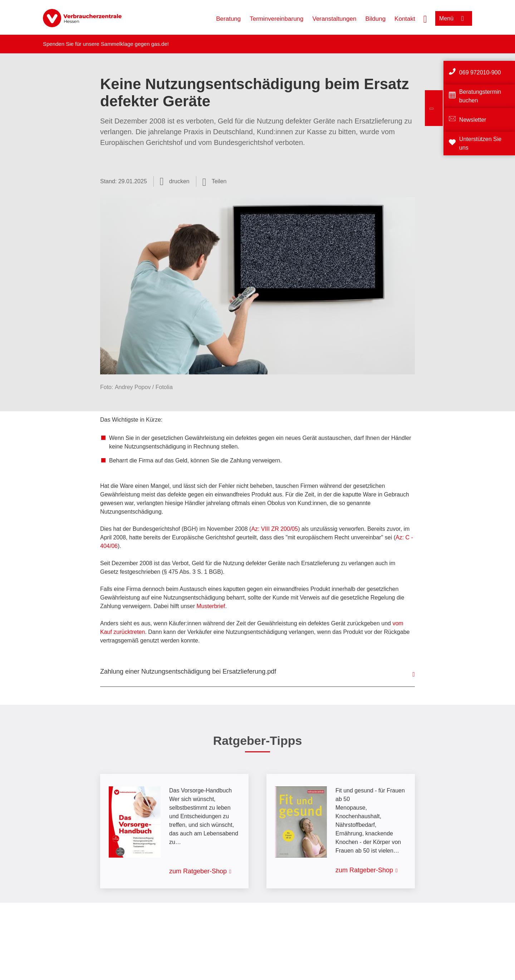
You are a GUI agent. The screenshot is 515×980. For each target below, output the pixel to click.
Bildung (375, 19)
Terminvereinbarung (276, 19)
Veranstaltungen (335, 19)
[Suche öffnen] (425, 18)
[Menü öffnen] (454, 18)
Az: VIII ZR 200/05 (274, 529)
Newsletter (473, 120)
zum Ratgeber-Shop (198, 871)
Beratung (228, 19)
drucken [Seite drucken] (179, 181)
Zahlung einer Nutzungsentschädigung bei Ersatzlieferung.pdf (188, 671)
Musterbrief (211, 606)
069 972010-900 (480, 72)
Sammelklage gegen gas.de (134, 44)
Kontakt (405, 19)
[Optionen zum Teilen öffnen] (215, 181)
